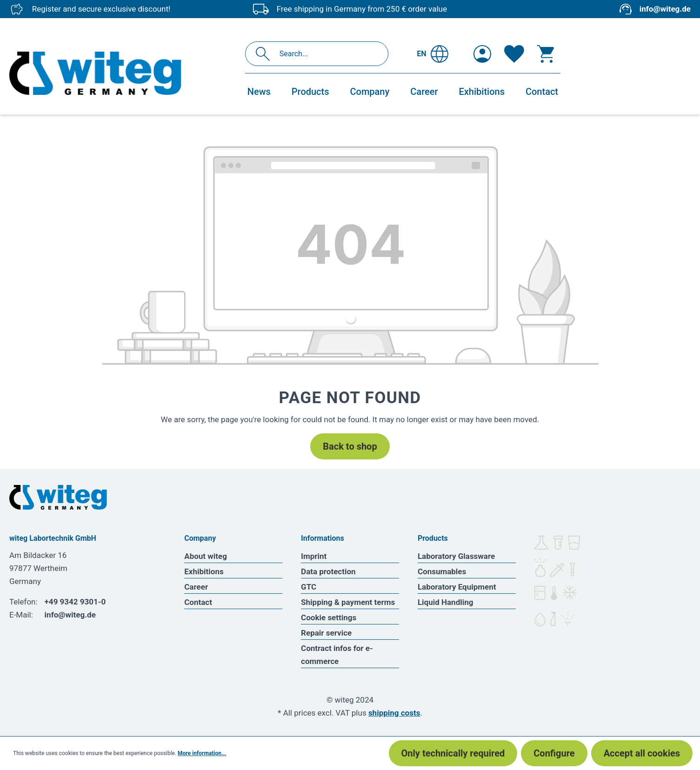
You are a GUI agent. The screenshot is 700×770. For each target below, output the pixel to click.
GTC (309, 587)
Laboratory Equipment (457, 587)
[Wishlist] (514, 54)
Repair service (326, 633)
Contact (198, 602)
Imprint (314, 556)
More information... (202, 753)
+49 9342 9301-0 (75, 602)
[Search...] (327, 54)
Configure (554, 753)
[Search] (265, 54)
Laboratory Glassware (456, 556)
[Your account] (482, 54)
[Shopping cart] (546, 54)
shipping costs (394, 713)
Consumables (442, 571)
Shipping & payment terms (348, 602)
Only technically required (453, 753)
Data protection (328, 571)
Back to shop (350, 446)
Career (196, 587)
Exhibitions (204, 571)
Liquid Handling (446, 602)
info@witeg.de (665, 9)
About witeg (206, 556)
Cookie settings (329, 617)
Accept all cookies (642, 753)
